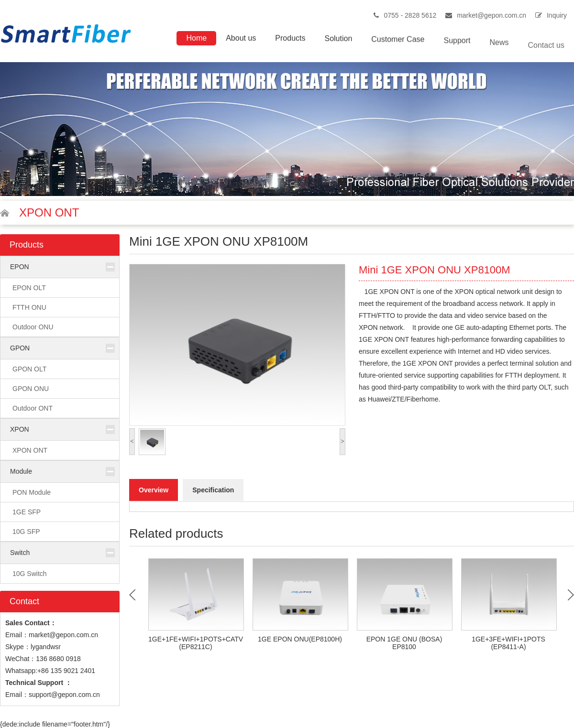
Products (290, 39)
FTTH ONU (29, 307)
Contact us (546, 52)
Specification (213, 490)
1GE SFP (27, 512)
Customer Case (398, 41)
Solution (338, 40)
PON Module (32, 492)
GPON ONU (31, 389)
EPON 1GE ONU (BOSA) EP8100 (404, 643)
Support (457, 44)
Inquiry (557, 15)
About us (241, 38)
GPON (20, 348)
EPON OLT (29, 288)
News (499, 47)
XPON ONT (30, 450)
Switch (20, 553)
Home (196, 38)
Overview (154, 490)
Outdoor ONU (33, 327)
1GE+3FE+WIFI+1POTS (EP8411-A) (508, 643)
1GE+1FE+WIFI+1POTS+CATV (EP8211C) (196, 643)
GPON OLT (29, 369)
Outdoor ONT (33, 408)
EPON (20, 267)
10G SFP (26, 532)
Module (21, 471)
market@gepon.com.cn (491, 15)
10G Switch (30, 574)
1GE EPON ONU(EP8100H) (300, 639)
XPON (20, 429)
